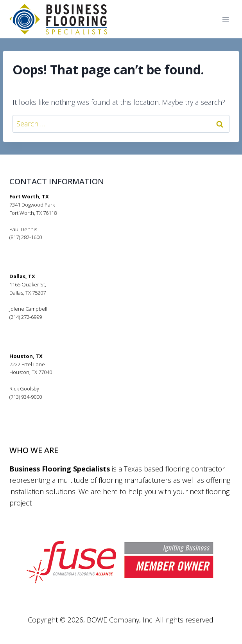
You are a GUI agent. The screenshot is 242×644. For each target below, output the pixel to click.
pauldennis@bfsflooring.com (43, 245)
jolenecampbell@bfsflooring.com (48, 325)
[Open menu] (225, 19)
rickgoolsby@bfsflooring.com (43, 405)
